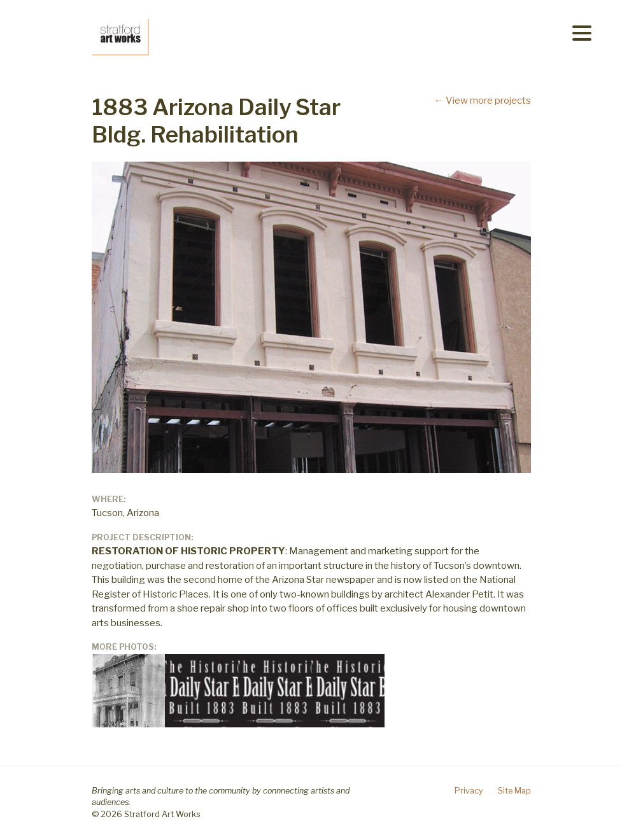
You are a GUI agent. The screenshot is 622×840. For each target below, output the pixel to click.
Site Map (514, 791)
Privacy (469, 791)
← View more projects (483, 101)
